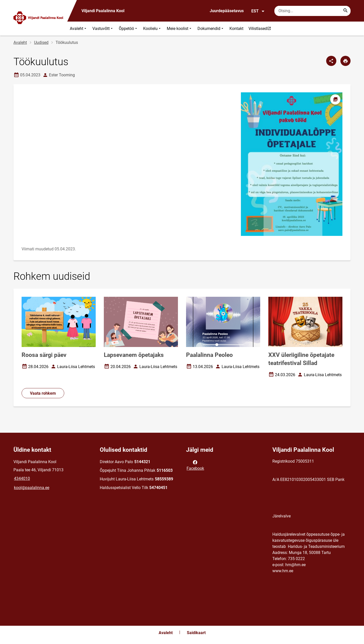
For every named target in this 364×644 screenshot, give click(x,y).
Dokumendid (211, 29)
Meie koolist (180, 29)
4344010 (22, 478)
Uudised (41, 42)
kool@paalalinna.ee (32, 488)
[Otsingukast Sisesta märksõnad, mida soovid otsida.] (312, 11)
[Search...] (345, 11)
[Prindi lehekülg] (345, 61)
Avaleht (79, 29)
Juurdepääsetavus (227, 11)
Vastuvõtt (103, 29)
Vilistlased (261, 28)
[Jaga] (331, 61)
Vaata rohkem (43, 393)
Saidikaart (196, 633)
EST (258, 11)
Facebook (195, 465)
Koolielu (152, 29)
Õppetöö (128, 29)
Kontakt (236, 29)
